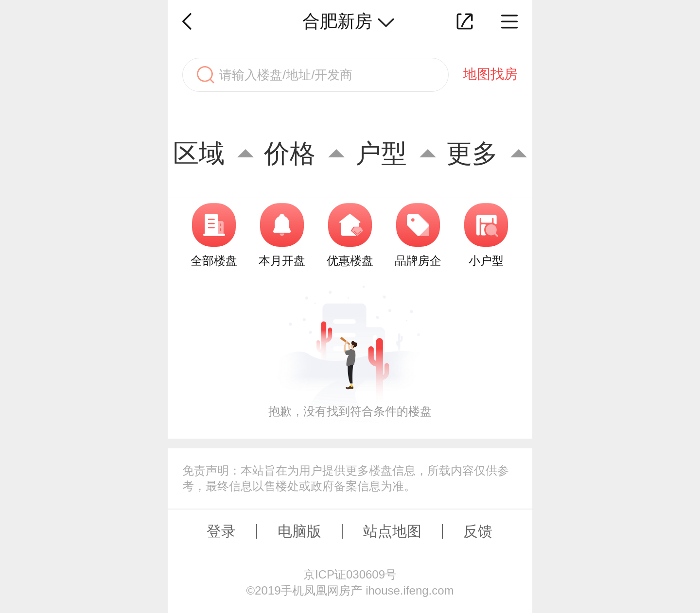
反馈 (478, 531)
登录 (221, 531)
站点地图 (392, 531)
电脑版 (299, 531)
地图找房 (490, 74)
